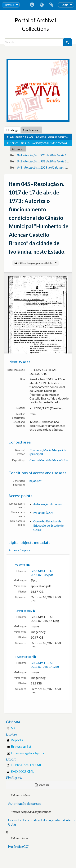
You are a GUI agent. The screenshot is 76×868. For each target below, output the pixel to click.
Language (42, 5)
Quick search (32, 130)
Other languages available (37, 263)
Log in (65, 5)
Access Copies (19, 550)
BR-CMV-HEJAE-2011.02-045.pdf (43, 573)
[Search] (34, 42)
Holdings (12, 130)
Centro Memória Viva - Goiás (49, 460)
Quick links (32, 5)
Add (13, 728)
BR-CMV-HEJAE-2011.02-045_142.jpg (45, 665)
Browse (10, 5)
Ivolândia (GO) (43, 513)
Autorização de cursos (48, 504)
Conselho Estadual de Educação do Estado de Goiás (48, 525)
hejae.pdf (36, 481)
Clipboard (51, 5)
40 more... (18, 149)
